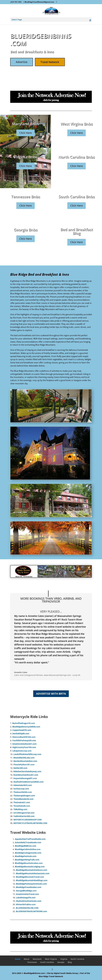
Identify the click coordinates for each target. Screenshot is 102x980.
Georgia (61, 962)
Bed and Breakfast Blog (77, 233)
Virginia (64, 959)
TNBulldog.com (20, 809)
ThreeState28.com (22, 806)
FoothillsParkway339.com (24, 740)
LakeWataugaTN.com (26, 898)
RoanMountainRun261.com (26, 775)
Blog (70, 962)
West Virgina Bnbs (77, 125)
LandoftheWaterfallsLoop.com (27, 754)
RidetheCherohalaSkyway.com (27, 771)
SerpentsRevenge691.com (25, 778)
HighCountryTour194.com (24, 747)
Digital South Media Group (66, 973)
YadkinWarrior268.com (24, 816)
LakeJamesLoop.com (22, 751)
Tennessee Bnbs (25, 198)
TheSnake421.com (22, 802)
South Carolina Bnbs (77, 198)
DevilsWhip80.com (21, 734)
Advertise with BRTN (51, 694)
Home (18, 959)
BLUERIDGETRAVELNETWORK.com (31, 911)
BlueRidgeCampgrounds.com (28, 853)
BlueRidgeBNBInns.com (26, 846)
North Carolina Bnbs (76, 158)
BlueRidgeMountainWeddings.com (32, 880)
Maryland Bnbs (25, 125)
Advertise (22, 62)
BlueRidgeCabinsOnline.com (28, 849)
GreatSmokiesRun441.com (24, 744)
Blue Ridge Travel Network (51, 976)
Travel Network (50, 62)
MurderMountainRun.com (25, 761)
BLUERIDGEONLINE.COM (27, 908)
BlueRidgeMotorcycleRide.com (26, 727)
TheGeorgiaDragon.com (24, 796)
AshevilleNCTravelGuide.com (28, 842)
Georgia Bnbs (26, 231)
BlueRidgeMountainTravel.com (30, 877)
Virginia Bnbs (26, 158)
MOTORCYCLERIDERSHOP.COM (27, 820)
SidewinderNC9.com (23, 785)
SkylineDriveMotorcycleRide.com (28, 782)
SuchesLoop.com (21, 789)
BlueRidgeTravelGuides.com (29, 887)
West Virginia (51, 959)
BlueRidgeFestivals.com (26, 856)
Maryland (37, 959)
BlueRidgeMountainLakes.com (29, 863)
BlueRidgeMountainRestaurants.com (33, 873)
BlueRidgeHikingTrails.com (27, 860)
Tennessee (32, 962)
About (27, 959)
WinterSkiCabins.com (26, 904)
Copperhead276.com (22, 730)
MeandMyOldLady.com (24, 758)
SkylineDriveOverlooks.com (29, 901)
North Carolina (77, 959)
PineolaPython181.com (24, 765)
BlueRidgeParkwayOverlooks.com (31, 884)
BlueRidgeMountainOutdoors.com (32, 870)
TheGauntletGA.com (23, 792)
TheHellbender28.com (23, 799)
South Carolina (47, 962)
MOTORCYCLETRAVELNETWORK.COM (30, 823)
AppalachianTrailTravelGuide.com (30, 839)
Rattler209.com (20, 768)
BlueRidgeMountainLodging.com (30, 867)
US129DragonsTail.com (24, 813)
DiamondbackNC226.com (24, 737)
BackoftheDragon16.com (24, 723)
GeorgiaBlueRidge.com (26, 891)
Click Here (25, 134)
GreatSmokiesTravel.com (27, 894)
